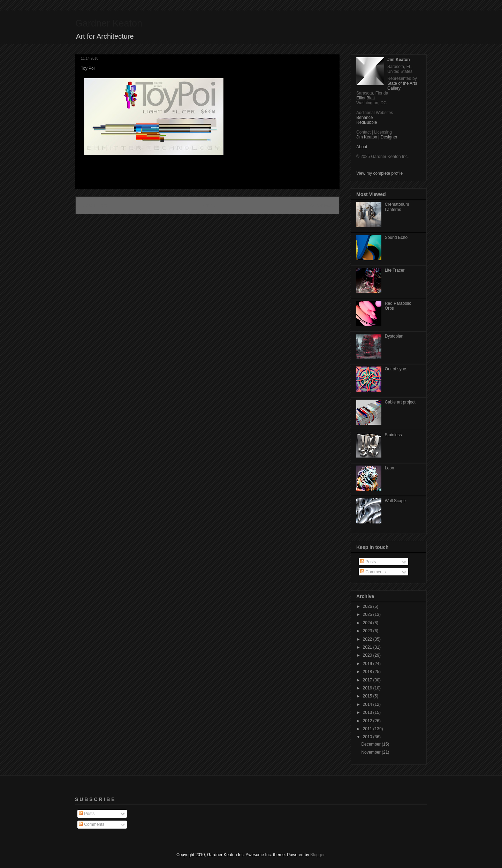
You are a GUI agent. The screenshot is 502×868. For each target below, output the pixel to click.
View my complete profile (379, 173)
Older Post (322, 205)
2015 (368, 696)
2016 (368, 688)
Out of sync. (396, 369)
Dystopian (394, 336)
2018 (368, 672)
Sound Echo (396, 237)
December (371, 744)
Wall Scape (395, 501)
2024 (368, 623)
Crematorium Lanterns (397, 207)
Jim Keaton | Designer (377, 137)
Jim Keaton (399, 60)
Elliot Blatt (366, 98)
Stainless (393, 435)
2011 (368, 729)
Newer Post (94, 205)
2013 (368, 712)
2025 (368, 614)
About (362, 147)
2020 (368, 655)
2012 (368, 721)
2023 (368, 631)
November (371, 752)
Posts (368, 562)
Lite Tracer (395, 270)
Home (208, 205)
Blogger (317, 855)
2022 (368, 639)
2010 (368, 737)
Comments (373, 572)
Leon (390, 468)
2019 (368, 664)
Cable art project (400, 402)
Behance (364, 118)
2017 (368, 680)
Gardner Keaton (109, 23)
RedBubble (367, 122)
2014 (368, 704)
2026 (368, 606)
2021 (368, 647)
